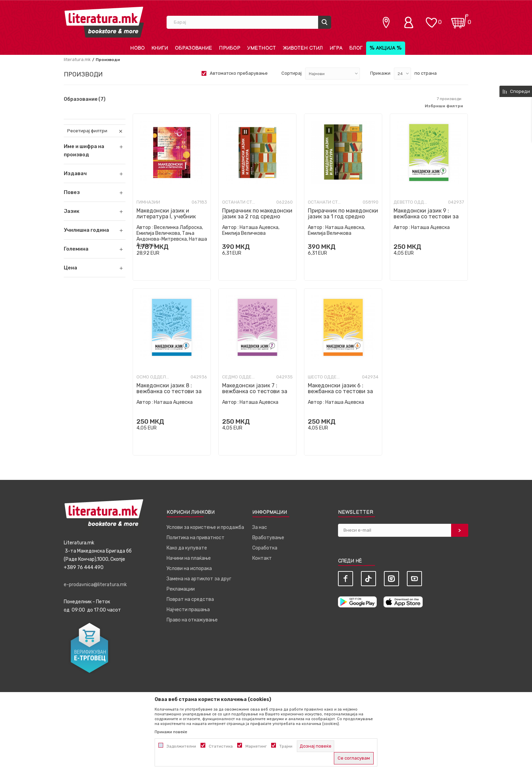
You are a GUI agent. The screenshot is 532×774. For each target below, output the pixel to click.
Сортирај (292, 73)
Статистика (221, 746)
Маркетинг (256, 746)
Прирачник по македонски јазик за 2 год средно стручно (257, 216)
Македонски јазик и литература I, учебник (166, 214)
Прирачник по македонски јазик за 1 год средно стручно (343, 216)
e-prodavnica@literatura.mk (95, 585)
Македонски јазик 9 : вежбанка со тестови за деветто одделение (426, 216)
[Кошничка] (460, 19)
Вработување (268, 538)
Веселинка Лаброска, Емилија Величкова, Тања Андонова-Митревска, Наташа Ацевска (172, 236)
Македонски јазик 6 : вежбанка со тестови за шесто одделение (340, 391)
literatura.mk (77, 59)
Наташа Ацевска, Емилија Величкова (251, 230)
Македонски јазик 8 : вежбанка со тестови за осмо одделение (169, 391)
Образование (85, 99)
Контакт (262, 558)
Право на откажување (192, 620)
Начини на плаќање (189, 558)
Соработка (265, 548)
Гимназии (148, 202)
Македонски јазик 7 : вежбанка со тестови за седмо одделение (255, 391)
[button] (95, 173)
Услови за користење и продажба (205, 527)
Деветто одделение (411, 202)
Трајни (286, 746)
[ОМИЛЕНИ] (431, 19)
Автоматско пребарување (239, 73)
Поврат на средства (190, 599)
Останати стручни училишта (239, 202)
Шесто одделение (325, 377)
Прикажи (380, 73)
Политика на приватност (196, 538)
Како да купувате (187, 548)
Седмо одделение (239, 377)
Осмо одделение (154, 377)
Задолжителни (181, 746)
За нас (260, 527)
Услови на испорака (189, 569)
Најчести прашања (188, 610)
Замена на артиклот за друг (199, 579)
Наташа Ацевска (430, 227)
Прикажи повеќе (171, 732)
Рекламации (181, 589)
